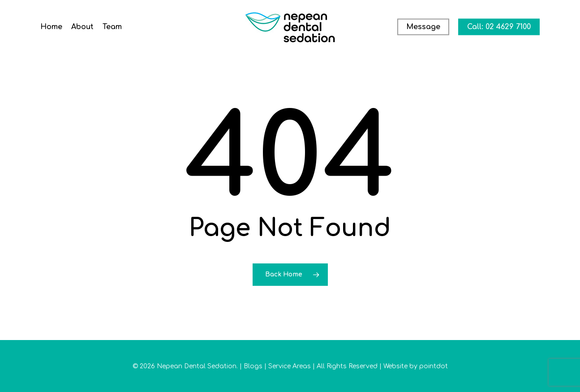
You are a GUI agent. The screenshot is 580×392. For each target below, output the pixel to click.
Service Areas (290, 366)
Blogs (253, 366)
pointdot (434, 366)
